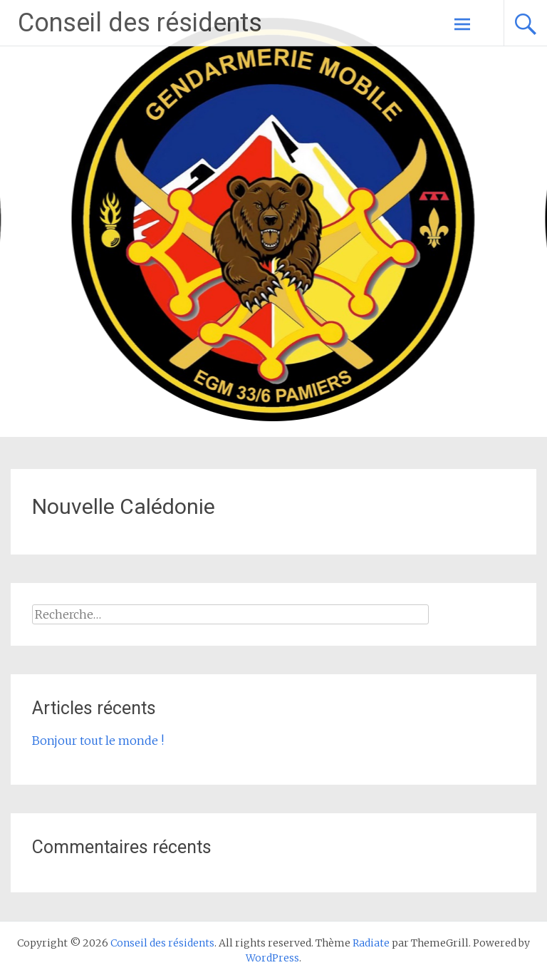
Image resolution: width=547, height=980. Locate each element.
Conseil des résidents (140, 23)
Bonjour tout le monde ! (98, 741)
